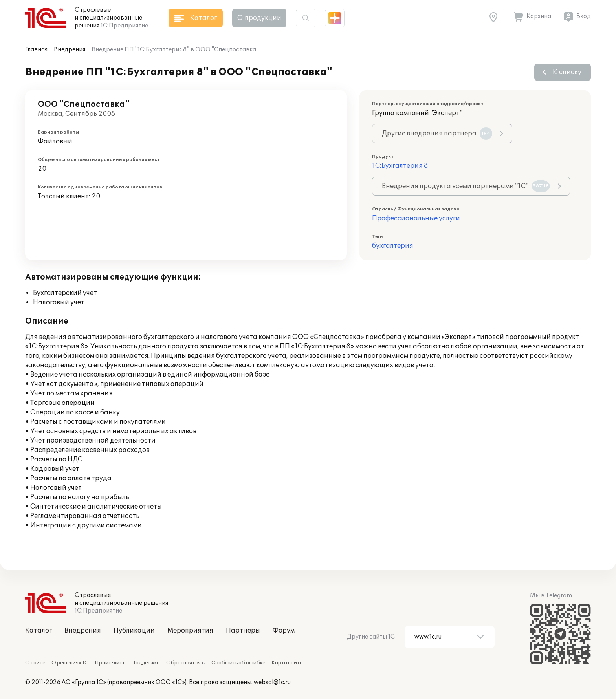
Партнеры (243, 631)
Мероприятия (190, 631)
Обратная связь (186, 663)
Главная (36, 50)
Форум (284, 631)
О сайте (35, 663)
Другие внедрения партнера (437, 134)
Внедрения (70, 50)
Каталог (38, 631)
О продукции (259, 18)
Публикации (134, 631)
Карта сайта (287, 663)
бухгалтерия (393, 246)
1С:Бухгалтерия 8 (400, 166)
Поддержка (146, 663)
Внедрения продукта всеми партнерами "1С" (466, 186)
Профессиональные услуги (416, 218)
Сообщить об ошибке (238, 663)
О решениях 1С (70, 663)
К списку (567, 72)
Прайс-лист (110, 663)
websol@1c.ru (272, 682)
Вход (584, 16)
